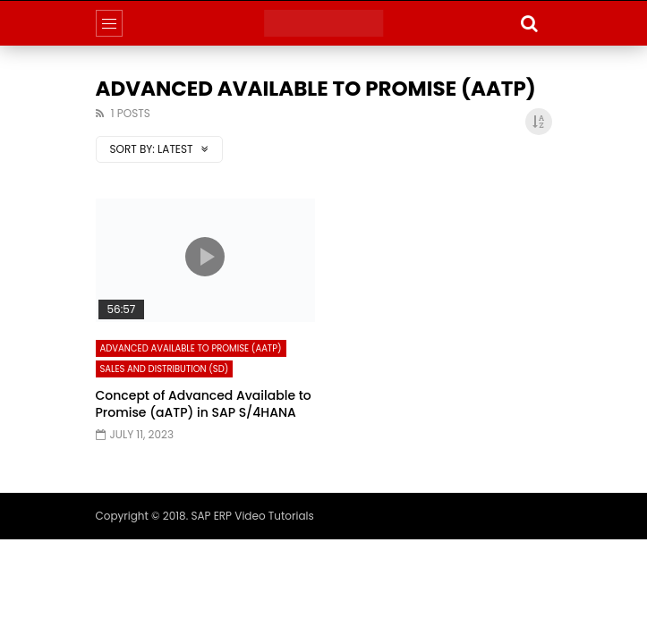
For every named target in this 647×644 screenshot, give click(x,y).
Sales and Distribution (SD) (165, 369)
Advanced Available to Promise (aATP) (191, 348)
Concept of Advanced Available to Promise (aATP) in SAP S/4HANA (204, 404)
